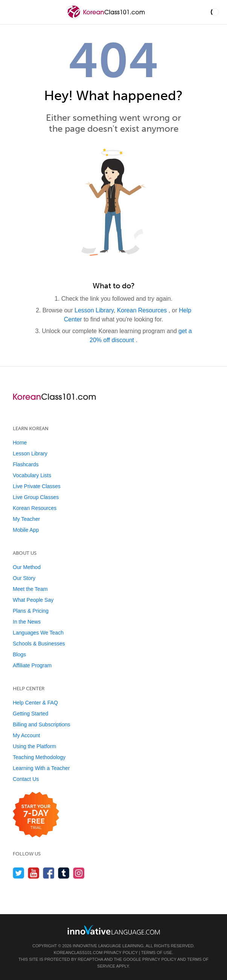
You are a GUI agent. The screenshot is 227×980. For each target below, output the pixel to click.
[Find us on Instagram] (79, 873)
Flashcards (26, 464)
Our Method (27, 567)
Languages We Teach (38, 633)
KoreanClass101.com (78, 953)
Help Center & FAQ (35, 703)
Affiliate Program (32, 665)
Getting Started (30, 714)
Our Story (24, 578)
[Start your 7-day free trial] (36, 815)
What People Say (33, 600)
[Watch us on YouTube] (34, 873)
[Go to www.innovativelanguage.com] (114, 930)
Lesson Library (94, 310)
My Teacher (26, 519)
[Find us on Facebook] (49, 873)
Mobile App (26, 530)
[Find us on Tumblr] (64, 873)
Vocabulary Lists (32, 475)
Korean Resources (143, 310)
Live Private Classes (37, 486)
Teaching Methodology (39, 757)
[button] (215, 12)
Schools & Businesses (39, 644)
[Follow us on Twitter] (19, 873)
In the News (27, 622)
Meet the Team (30, 589)
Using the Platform (34, 746)
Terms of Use (157, 953)
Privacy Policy (120, 953)
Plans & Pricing (31, 611)
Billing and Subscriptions (42, 724)
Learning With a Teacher (41, 768)
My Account (26, 735)
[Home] (107, 17)
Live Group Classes (36, 497)
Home (20, 443)
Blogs (19, 654)
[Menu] (12, 12)
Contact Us (26, 779)
